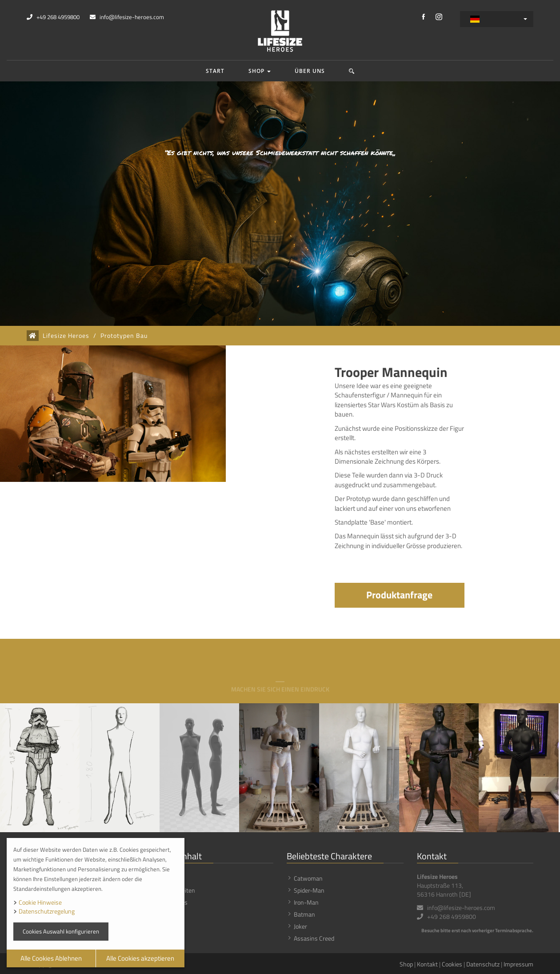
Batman (304, 914)
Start (215, 71)
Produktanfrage (399, 595)
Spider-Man (309, 890)
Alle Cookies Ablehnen (51, 958)
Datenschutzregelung (47, 911)
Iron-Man (306, 902)
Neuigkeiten (180, 890)
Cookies (452, 964)
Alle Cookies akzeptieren (140, 958)
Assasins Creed (314, 938)
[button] (352, 71)
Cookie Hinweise (40, 902)
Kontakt (427, 964)
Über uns (310, 71)
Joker (300, 926)
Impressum (518, 964)
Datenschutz (483, 964)
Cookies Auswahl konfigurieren (61, 931)
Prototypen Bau (124, 336)
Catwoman (308, 878)
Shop (260, 71)
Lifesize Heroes (66, 336)
